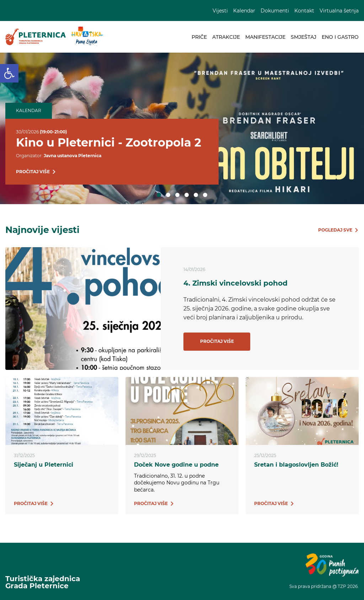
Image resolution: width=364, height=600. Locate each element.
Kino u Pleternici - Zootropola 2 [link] (109, 142)
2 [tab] (168, 195)
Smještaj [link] (304, 37)
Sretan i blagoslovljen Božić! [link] (296, 465)
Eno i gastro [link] (340, 37)
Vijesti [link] (220, 11)
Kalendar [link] (244, 11)
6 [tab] (205, 195)
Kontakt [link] (304, 11)
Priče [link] (199, 37)
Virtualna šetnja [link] (339, 11)
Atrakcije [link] (226, 37)
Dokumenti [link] (275, 11)
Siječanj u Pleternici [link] (44, 465)
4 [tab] (187, 195)
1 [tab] (159, 195)
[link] (9, 73)
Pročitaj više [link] (217, 341)
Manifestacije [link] (265, 37)
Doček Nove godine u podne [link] (176, 465)
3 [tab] (177, 195)
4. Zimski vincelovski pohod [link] (235, 283)
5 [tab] (196, 195)
